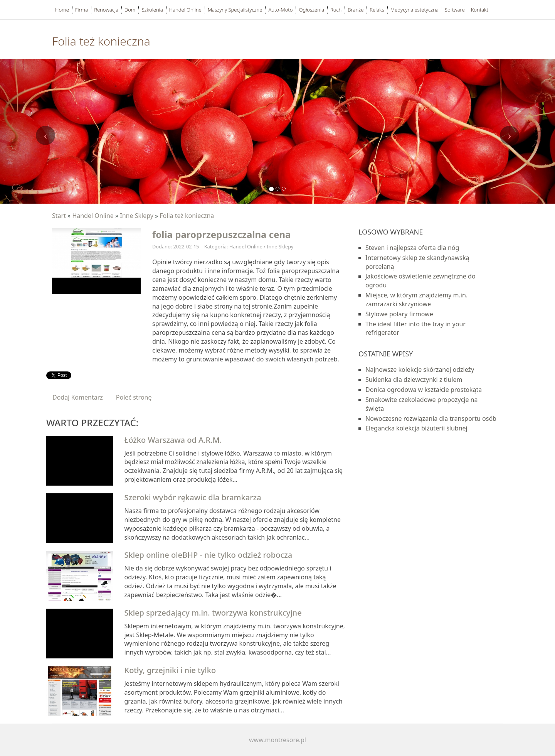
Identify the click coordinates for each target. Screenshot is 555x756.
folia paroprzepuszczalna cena (221, 234)
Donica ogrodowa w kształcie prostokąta (424, 390)
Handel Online (93, 216)
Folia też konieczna (187, 216)
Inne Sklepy (137, 216)
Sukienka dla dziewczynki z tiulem (414, 380)
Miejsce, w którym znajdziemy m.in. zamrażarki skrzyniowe (416, 300)
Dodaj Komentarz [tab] (78, 397)
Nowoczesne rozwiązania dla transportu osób (431, 418)
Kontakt (480, 10)
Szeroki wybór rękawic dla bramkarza (193, 497)
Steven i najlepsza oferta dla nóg (412, 248)
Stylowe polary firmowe (399, 314)
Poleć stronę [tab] (134, 397)
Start (59, 216)
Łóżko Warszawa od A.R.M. (173, 440)
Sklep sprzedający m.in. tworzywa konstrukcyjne (213, 613)
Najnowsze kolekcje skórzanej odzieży (420, 370)
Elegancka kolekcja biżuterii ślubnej (416, 428)
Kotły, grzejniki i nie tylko (170, 670)
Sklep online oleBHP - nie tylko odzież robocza (209, 555)
